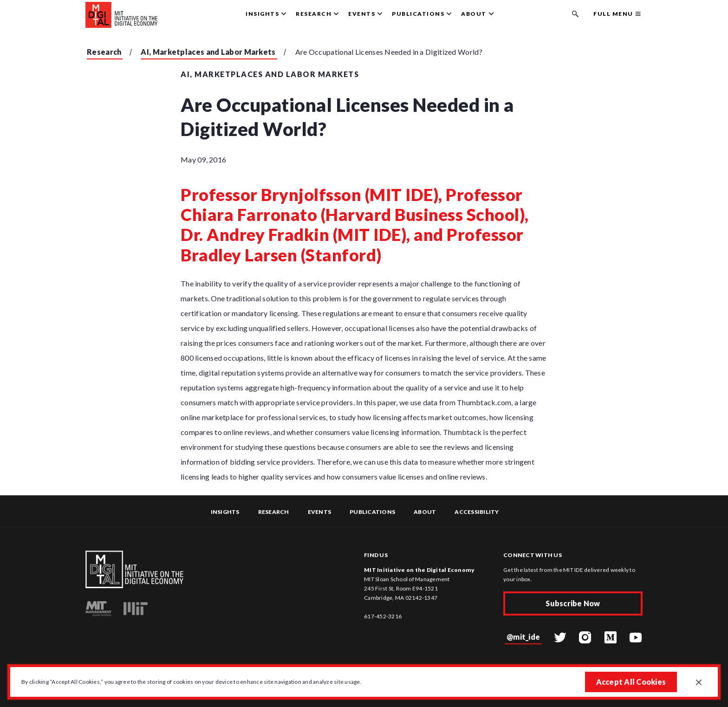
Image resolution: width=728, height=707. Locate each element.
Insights (225, 512)
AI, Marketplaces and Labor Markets (208, 52)
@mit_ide (523, 637)
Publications (372, 512)
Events (320, 512)
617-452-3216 (383, 616)
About (425, 512)
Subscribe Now (573, 603)
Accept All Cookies (631, 682)
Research (104, 52)
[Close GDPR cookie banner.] (699, 683)
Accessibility (477, 512)
